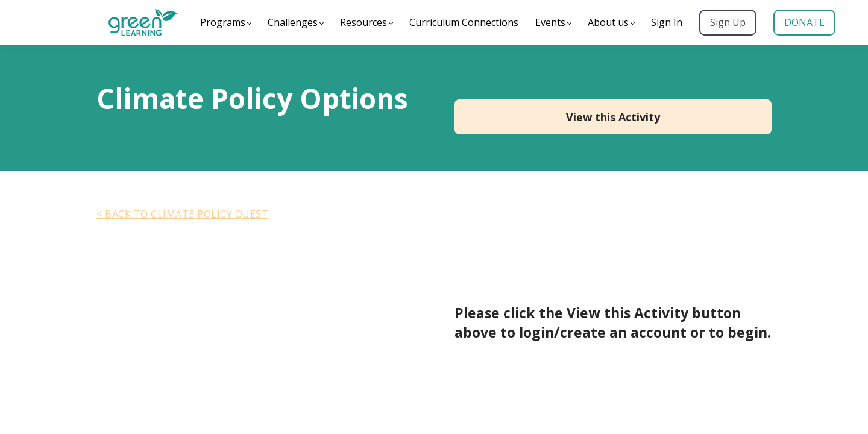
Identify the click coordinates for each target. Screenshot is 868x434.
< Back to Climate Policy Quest (182, 214)
